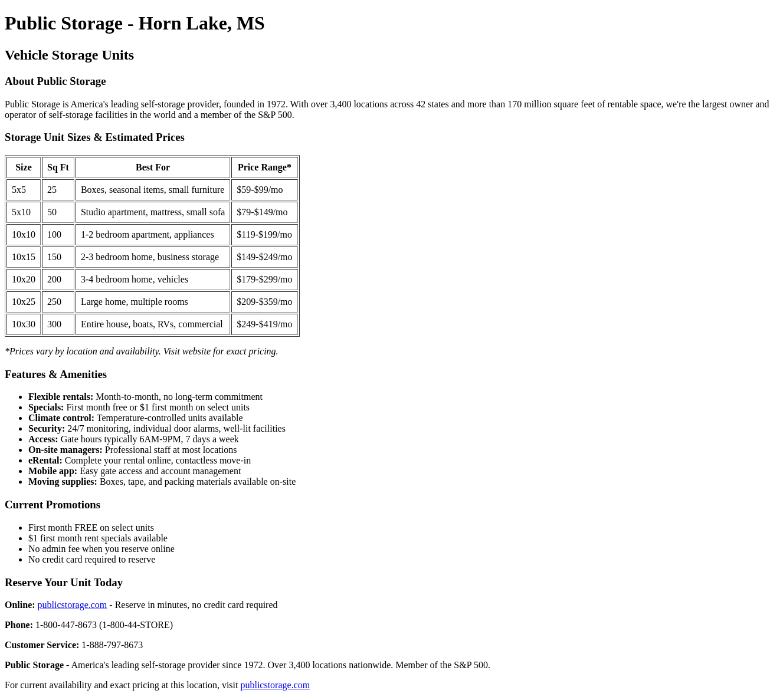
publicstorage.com (73, 605)
